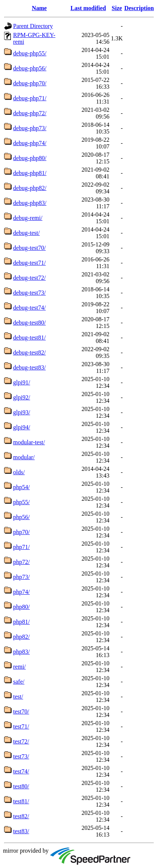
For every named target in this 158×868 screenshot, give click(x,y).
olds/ (19, 472)
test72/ (21, 741)
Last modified (88, 8)
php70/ (21, 532)
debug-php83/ (30, 203)
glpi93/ (22, 412)
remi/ (19, 667)
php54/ (21, 487)
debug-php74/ (30, 143)
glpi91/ (22, 382)
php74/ (21, 592)
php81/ (21, 622)
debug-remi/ (28, 218)
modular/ (24, 457)
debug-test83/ (29, 367)
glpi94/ (22, 427)
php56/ (21, 517)
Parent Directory (33, 26)
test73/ (21, 756)
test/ (18, 697)
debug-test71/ (29, 263)
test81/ (21, 801)
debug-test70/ (29, 248)
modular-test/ (29, 442)
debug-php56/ (30, 68)
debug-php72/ (30, 113)
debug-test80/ (29, 323)
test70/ (21, 711)
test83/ (21, 831)
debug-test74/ (29, 308)
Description (139, 8)
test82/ (21, 816)
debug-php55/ (30, 53)
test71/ (21, 726)
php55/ (21, 502)
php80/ (21, 607)
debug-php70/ (30, 83)
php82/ (21, 637)
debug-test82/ (29, 352)
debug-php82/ (30, 188)
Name (39, 8)
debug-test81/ (29, 338)
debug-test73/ (29, 293)
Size (117, 8)
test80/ (21, 786)
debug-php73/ (30, 128)
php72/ (21, 562)
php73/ (21, 577)
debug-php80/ (30, 158)
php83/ (21, 652)
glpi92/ (22, 397)
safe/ (19, 682)
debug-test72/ (29, 278)
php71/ (21, 547)
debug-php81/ (30, 173)
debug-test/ (26, 233)
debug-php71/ (30, 98)
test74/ (21, 771)
